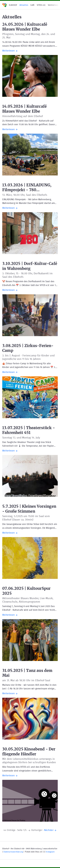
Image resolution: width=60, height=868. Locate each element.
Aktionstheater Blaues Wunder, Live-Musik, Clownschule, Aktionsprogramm (28, 600)
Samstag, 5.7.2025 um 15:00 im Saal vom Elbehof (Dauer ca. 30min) (26, 518)
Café (32, 5)
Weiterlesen (10, 51)
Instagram (50, 852)
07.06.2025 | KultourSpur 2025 (26, 591)
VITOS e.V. (41, 5)
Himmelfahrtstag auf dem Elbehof (23, 116)
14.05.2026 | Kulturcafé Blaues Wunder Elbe (24, 109)
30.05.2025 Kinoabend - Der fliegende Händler (29, 751)
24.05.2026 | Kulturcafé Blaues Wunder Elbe (25, 27)
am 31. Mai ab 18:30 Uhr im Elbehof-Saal (26, 680)
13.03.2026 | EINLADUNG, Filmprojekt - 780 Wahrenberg (27, 187)
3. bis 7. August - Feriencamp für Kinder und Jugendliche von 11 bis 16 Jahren (28, 357)
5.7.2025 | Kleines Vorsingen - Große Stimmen (29, 508)
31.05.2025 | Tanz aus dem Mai (27, 673)
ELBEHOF (13, 5)
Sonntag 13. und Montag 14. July (21, 438)
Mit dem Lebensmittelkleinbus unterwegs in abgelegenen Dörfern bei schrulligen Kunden (29, 761)
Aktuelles (24, 5)
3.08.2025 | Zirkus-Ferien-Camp (28, 348)
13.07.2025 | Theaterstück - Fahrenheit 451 (29, 430)
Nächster (50, 830)
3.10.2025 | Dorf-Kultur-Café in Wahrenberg (30, 266)
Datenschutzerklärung (13, 852)
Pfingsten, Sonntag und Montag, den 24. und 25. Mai (29, 36)
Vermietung (53, 5)
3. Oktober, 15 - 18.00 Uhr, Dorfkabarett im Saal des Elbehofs (27, 275)
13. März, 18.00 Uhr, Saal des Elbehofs (25, 195)
